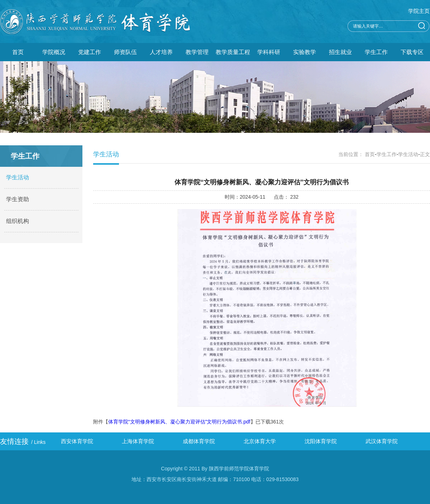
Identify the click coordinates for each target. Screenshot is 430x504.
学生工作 (376, 52)
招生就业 (340, 52)
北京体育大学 (260, 441)
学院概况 (54, 52)
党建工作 (90, 52)
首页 (18, 52)
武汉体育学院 (382, 441)
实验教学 (305, 52)
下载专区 (412, 52)
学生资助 (18, 199)
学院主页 (419, 11)
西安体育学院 (77, 441)
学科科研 (269, 52)
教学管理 (197, 52)
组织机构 (18, 221)
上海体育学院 (138, 441)
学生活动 (18, 177)
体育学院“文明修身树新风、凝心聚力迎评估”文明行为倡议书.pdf (179, 422)
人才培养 (161, 52)
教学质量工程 (233, 52)
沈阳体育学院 (321, 441)
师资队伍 (125, 52)
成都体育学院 (199, 441)
